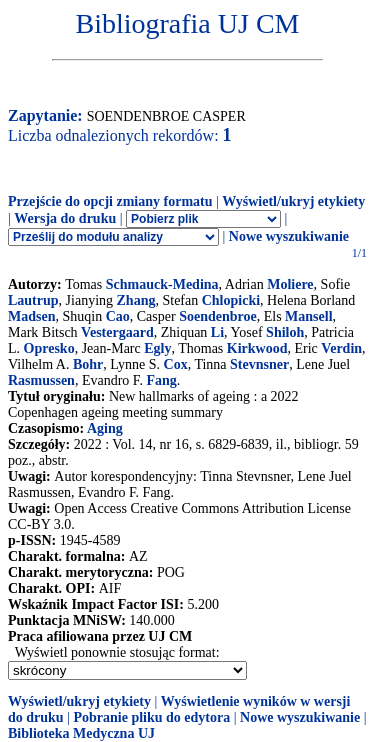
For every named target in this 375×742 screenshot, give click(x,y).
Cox (176, 364)
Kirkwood (257, 348)
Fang (162, 380)
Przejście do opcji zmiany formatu (110, 201)
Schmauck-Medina (162, 284)
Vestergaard (117, 332)
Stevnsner (259, 364)
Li (217, 332)
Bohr (88, 364)
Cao (118, 316)
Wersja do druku (65, 218)
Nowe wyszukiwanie (289, 236)
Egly (157, 348)
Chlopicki (231, 300)
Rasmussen (41, 380)
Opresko (49, 348)
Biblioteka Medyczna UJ (81, 733)
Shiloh (285, 332)
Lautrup (33, 300)
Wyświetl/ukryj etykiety (293, 201)
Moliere (290, 284)
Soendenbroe (218, 316)
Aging (105, 428)
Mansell (308, 316)
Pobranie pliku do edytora (151, 717)
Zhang (136, 300)
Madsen (31, 316)
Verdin (341, 348)
